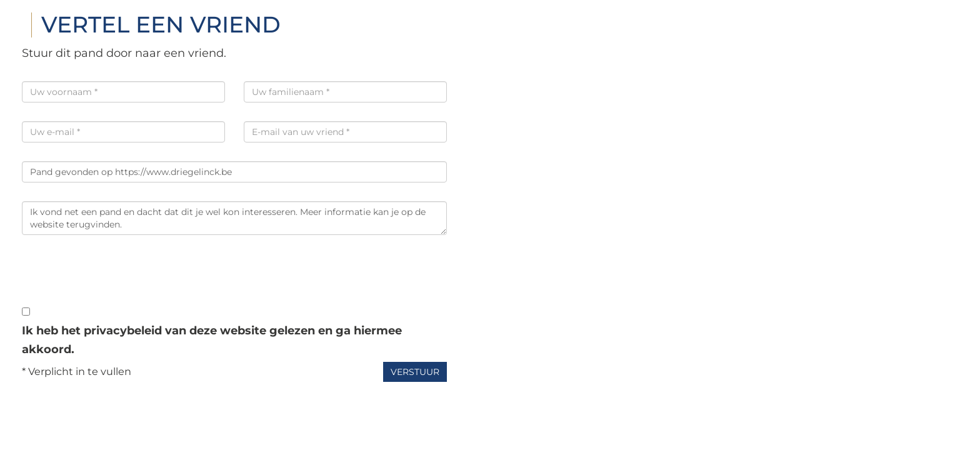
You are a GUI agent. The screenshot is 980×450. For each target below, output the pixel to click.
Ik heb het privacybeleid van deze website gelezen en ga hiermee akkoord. (212, 340)
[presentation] (117, 278)
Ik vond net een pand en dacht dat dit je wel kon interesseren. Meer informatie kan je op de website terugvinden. (234, 218)
